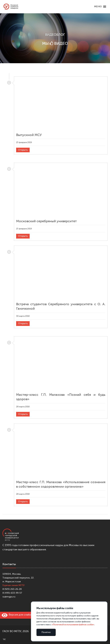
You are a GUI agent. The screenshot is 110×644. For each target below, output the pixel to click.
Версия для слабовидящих (22, 615)
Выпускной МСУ (29, 135)
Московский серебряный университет (46, 221)
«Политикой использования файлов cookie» (73, 625)
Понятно (46, 632)
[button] (98, 7)
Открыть (23, 150)
